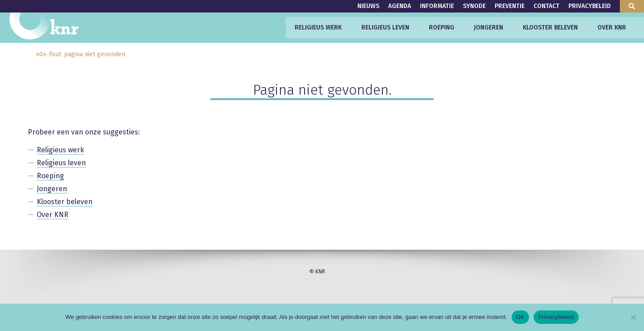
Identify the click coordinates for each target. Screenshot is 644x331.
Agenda (400, 6)
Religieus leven (385, 27)
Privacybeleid (590, 6)
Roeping (442, 27)
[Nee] (633, 317)
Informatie (437, 6)
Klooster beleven (550, 27)
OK (520, 317)
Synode (474, 6)
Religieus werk (318, 27)
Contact (547, 6)
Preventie (510, 6)
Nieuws (368, 6)
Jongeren (489, 27)
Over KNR (612, 27)
